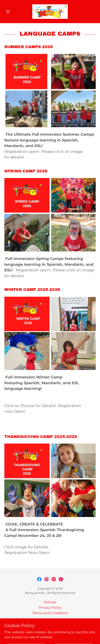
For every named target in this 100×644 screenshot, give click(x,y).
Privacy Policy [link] (50, 608)
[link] (50, 12)
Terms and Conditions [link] (50, 613)
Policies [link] (50, 602)
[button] (11, 12)
